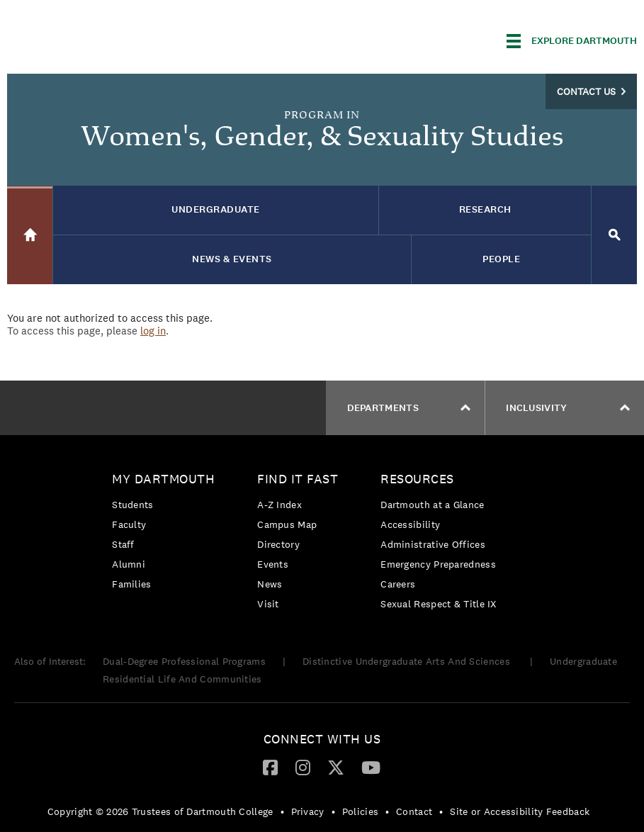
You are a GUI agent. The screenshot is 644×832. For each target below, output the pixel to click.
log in (153, 331)
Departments (409, 408)
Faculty (129, 524)
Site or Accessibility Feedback (520, 811)
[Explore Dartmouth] (572, 41)
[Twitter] (336, 767)
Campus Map (287, 524)
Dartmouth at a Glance (432, 505)
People (501, 259)
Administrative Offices (433, 544)
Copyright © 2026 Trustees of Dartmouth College (160, 811)
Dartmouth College (119, 39)
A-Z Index (279, 505)
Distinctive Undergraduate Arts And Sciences (408, 661)
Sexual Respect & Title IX (439, 604)
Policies (360, 811)
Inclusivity (568, 408)
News (270, 584)
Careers (398, 584)
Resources (417, 479)
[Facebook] (270, 767)
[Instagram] (303, 767)
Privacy (308, 811)
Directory (278, 544)
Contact (414, 811)
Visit (268, 604)
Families (131, 584)
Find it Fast (298, 479)
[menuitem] (167, 534)
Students (132, 505)
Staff (123, 544)
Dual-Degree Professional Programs (184, 661)
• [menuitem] (282, 811)
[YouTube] (371, 767)
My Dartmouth (163, 479)
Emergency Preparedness (438, 564)
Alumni (129, 564)
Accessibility (410, 524)
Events (273, 564)
